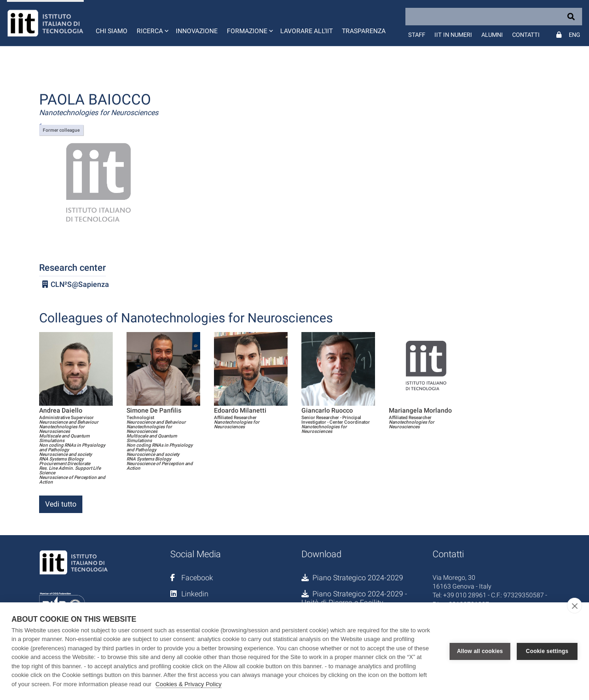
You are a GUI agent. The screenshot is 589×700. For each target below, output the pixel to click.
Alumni (492, 35)
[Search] (494, 17)
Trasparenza (364, 31)
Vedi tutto (61, 504)
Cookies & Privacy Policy (189, 684)
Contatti (526, 35)
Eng (575, 35)
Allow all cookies (480, 651)
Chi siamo (112, 31)
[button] (152, 23)
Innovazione (197, 31)
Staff (417, 35)
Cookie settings (547, 651)
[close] (575, 606)
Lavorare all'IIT (306, 31)
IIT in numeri (453, 35)
